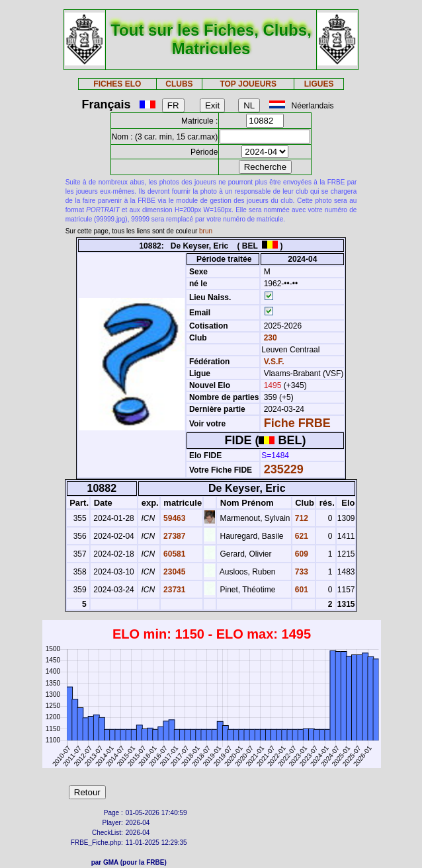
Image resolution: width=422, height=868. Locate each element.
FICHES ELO (117, 84)
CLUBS (179, 84)
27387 (174, 536)
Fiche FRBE (297, 423)
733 (301, 572)
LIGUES (319, 84)
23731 (174, 590)
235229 (284, 469)
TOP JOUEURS (248, 84)
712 (301, 518)
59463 (174, 518)
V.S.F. (274, 362)
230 (269, 338)
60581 (174, 554)
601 (301, 590)
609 (301, 554)
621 (301, 536)
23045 (174, 572)
